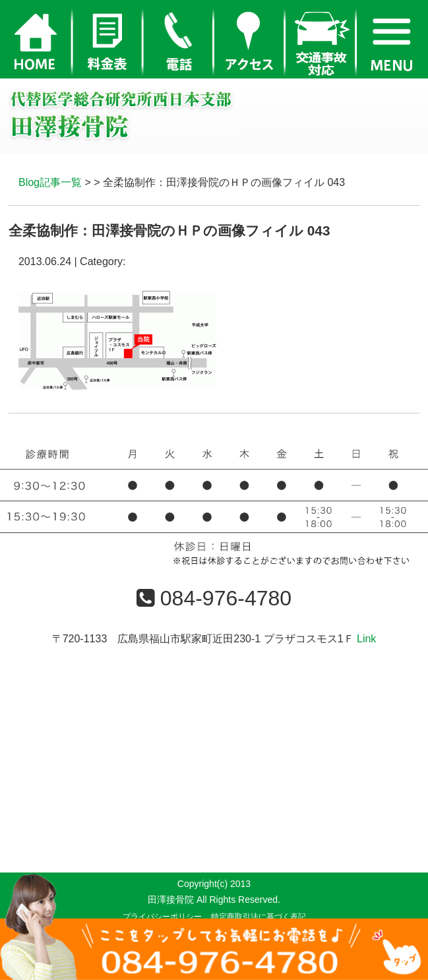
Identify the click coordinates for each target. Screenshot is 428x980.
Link (366, 639)
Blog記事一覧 (50, 182)
